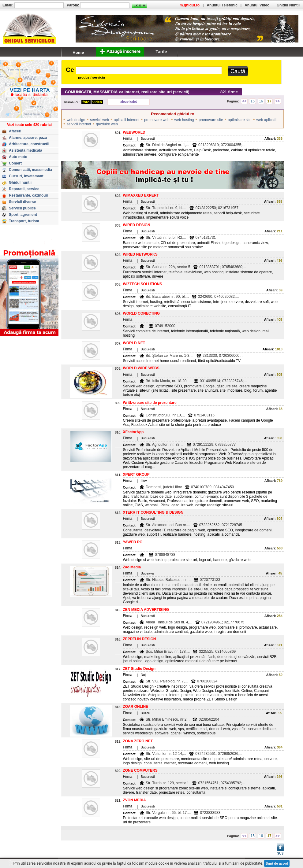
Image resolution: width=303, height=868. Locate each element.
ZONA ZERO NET (138, 741)
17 (269, 101)
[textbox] (149, 70)
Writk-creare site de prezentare (150, 403)
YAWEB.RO (133, 542)
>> (278, 101)
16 (261, 101)
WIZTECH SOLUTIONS (142, 284)
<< (244, 101)
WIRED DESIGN (136, 225)
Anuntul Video (257, 5)
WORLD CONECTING (141, 313)
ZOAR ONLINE (135, 707)
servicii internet (79, 124)
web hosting (184, 120)
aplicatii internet (127, 120)
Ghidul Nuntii (288, 5)
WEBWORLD (134, 132)
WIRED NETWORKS (140, 254)
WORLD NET (134, 343)
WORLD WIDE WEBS (141, 368)
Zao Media (132, 567)
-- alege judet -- (129, 102)
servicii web (99, 120)
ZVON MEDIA (134, 800)
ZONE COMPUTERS (140, 770)
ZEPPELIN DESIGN (139, 639)
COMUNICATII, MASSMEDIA (91, 92)
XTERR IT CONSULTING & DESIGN (153, 512)
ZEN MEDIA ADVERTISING (146, 610)
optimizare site (239, 120)
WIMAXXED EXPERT (141, 195)
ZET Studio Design (139, 669)
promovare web (157, 120)
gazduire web (107, 124)
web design (76, 120)
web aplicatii (266, 120)
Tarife (161, 52)
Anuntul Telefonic (222, 5)
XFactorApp (133, 432)
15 (253, 101)
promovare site (211, 120)
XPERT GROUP (136, 475)
